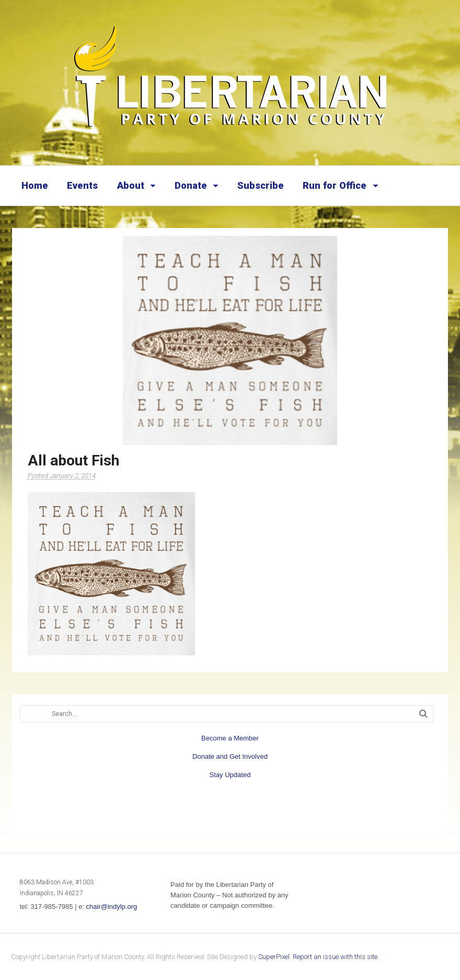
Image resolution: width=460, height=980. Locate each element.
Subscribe (261, 185)
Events (82, 185)
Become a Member (230, 738)
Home (35, 185)
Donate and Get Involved (230, 756)
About (131, 185)
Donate (191, 185)
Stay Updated (230, 775)
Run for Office (335, 185)
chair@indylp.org (112, 907)
